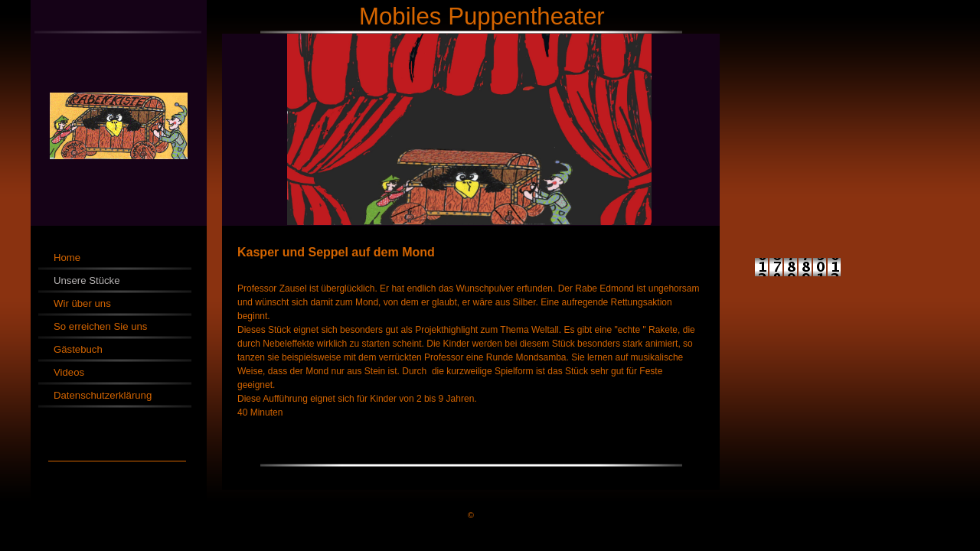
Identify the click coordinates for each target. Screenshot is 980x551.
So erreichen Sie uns (100, 326)
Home (67, 258)
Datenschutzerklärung (103, 395)
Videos (69, 372)
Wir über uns (82, 303)
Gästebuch (78, 349)
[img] (490, 113)
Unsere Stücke (87, 280)
